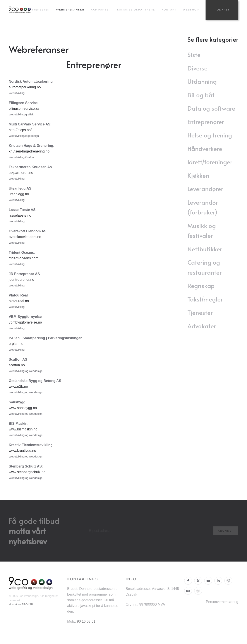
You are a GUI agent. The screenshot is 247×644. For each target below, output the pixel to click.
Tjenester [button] (41, 10)
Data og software (211, 108)
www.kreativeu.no (22, 451)
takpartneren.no (21, 173)
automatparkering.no (25, 87)
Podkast (222, 10)
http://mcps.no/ (20, 130)
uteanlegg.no (19, 194)
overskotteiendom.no (25, 237)
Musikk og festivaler (202, 230)
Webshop (191, 10)
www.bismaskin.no (23, 429)
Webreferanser (70, 10)
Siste (194, 54)
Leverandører (205, 189)
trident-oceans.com (24, 258)
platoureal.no (19, 301)
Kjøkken (198, 175)
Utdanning (202, 81)
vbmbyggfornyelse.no (25, 322)
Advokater (202, 326)
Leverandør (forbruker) (203, 207)
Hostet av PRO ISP (21, 604)
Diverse (197, 68)
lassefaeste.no (20, 215)
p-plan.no (16, 344)
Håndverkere (205, 148)
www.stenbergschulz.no (27, 472)
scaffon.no (17, 365)
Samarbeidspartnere (136, 10)
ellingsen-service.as (24, 109)
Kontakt (169, 10)
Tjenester (200, 312)
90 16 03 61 (86, 621)
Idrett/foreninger (210, 162)
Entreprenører (206, 122)
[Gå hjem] (20, 10)
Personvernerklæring (222, 602)
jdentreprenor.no (21, 280)
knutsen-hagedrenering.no (29, 151)
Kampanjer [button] (101, 10)
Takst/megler (205, 299)
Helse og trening (210, 135)
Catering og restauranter (205, 267)
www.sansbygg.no (23, 408)
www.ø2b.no (18, 386)
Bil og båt (201, 95)
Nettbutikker (205, 249)
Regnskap (201, 285)
